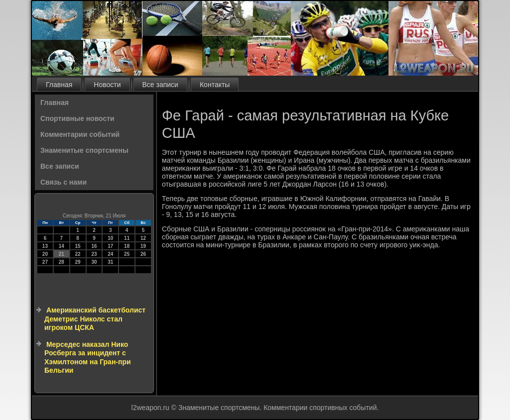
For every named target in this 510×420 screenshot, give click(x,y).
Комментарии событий (80, 134)
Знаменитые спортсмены (84, 150)
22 (78, 254)
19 (143, 246)
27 (45, 262)
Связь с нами (64, 182)
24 (110, 254)
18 (127, 246)
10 (110, 238)
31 (110, 262)
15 (78, 246)
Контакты (215, 85)
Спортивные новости (77, 118)
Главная (59, 85)
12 (143, 238)
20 (45, 254)
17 (110, 246)
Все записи (160, 85)
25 (127, 254)
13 (45, 246)
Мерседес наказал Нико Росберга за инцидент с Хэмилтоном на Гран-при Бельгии (88, 358)
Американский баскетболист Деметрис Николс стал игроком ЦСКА (95, 319)
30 (94, 262)
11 (127, 238)
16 (94, 246)
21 (62, 254)
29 (78, 262)
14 (62, 246)
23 (94, 254)
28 (62, 262)
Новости (107, 85)
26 (143, 254)
